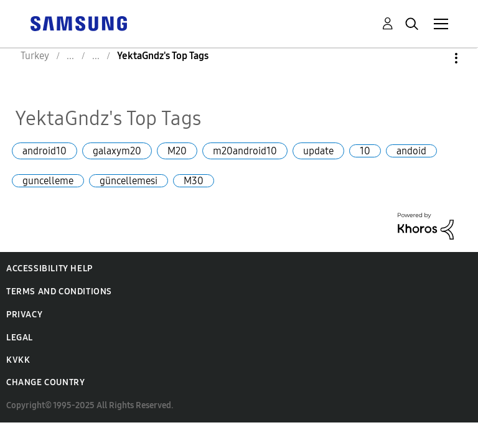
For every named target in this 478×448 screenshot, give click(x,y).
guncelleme (48, 181)
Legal (20, 338)
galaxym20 (117, 151)
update (318, 151)
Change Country (45, 382)
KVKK (18, 360)
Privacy (24, 315)
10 (365, 151)
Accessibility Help (49, 268)
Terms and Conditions (59, 292)
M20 (177, 151)
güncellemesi (129, 181)
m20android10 (245, 151)
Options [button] (435, 58)
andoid (411, 151)
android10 (45, 151)
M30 (194, 181)
